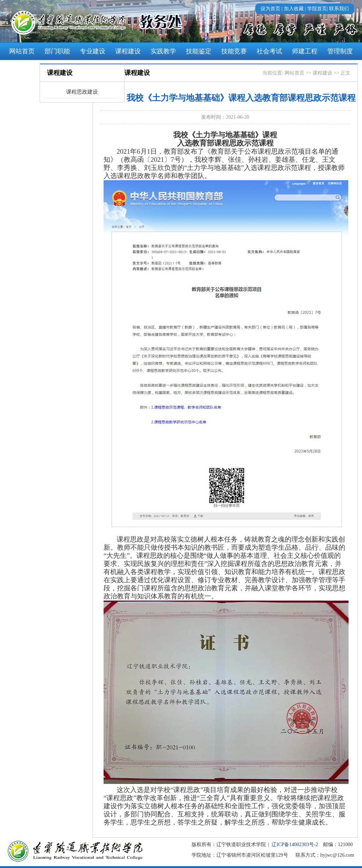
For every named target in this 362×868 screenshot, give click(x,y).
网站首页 (22, 51)
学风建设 (22, 69)
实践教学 (163, 51)
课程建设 (128, 51)
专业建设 (93, 51)
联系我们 (339, 9)
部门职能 (57, 51)
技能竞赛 (234, 51)
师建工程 (305, 51)
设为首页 (270, 9)
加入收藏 (294, 9)
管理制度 (340, 51)
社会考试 (269, 51)
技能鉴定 (199, 51)
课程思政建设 (82, 92)
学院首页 (317, 9)
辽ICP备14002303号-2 (295, 845)
